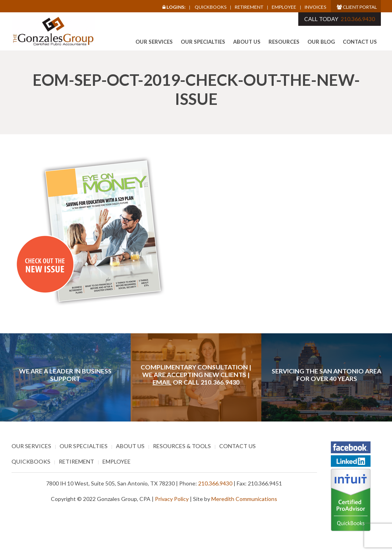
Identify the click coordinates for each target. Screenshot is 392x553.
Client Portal (357, 7)
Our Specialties (203, 42)
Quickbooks (210, 7)
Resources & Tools (182, 446)
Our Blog (321, 42)
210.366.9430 (358, 19)
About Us (247, 42)
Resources (284, 42)
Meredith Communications (244, 499)
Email (162, 382)
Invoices (315, 7)
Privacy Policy (172, 499)
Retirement (249, 7)
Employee (284, 7)
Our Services (154, 42)
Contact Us (360, 42)
